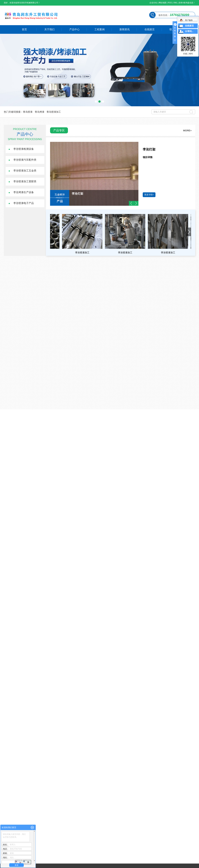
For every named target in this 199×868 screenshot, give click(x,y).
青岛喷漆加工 (54, 112)
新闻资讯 (125, 29)
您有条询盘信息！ (187, 3)
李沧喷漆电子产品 (24, 203)
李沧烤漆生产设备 (24, 192)
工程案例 (99, 29)
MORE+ (187, 130)
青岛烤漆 (40, 112)
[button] (96, 102)
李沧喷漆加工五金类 (25, 171)
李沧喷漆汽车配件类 (25, 160)
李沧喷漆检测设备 (24, 149)
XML (175, 3)
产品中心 (74, 29)
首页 (24, 29)
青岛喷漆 (28, 112)
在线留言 (150, 29)
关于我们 (49, 29)
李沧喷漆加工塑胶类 (25, 181)
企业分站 (153, 3)
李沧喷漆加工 (84, 252)
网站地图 (162, 3)
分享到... (189, 31)
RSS (170, 3)
